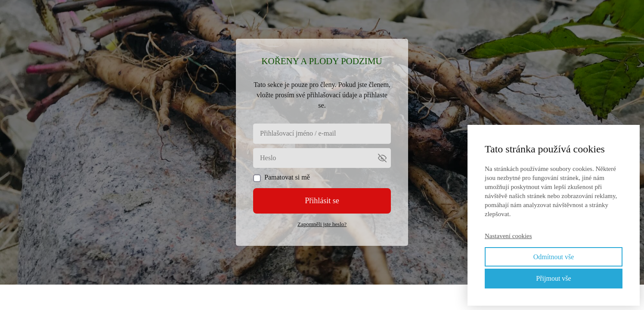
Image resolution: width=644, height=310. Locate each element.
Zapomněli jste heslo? (322, 224)
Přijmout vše (553, 278)
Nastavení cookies (508, 236)
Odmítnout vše (554, 257)
